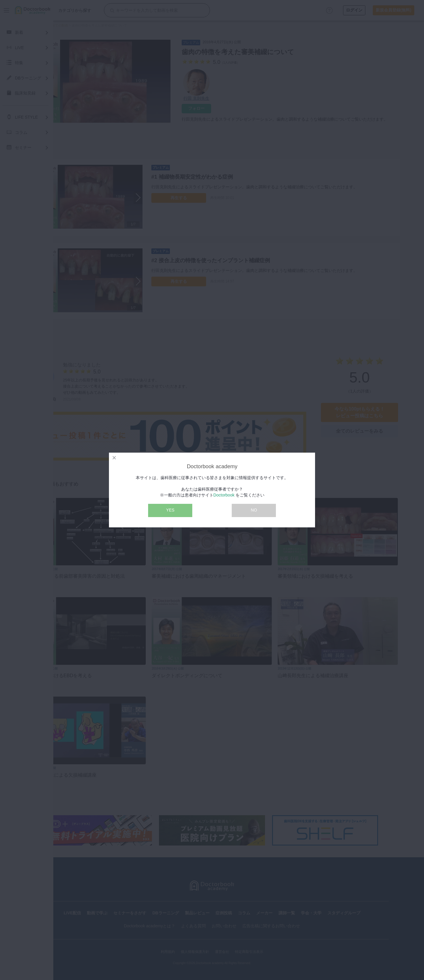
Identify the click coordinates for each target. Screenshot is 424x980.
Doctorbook (224, 495)
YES (170, 510)
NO (254, 510)
